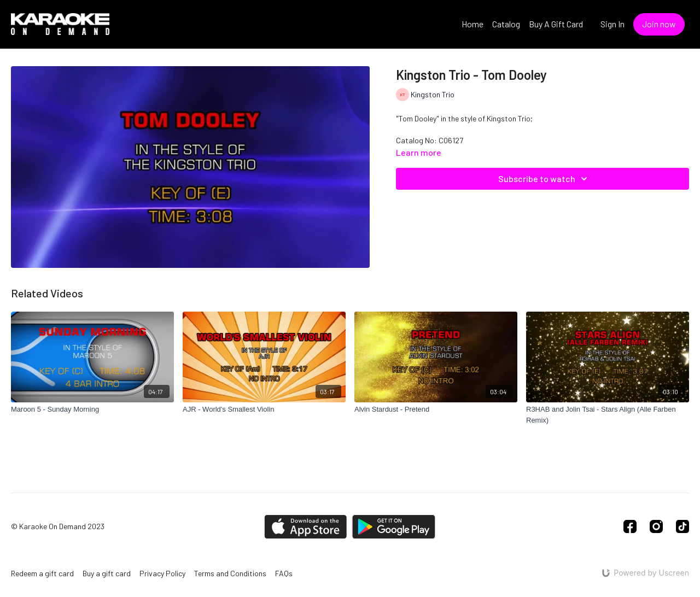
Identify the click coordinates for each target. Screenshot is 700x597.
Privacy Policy (162, 573)
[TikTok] (682, 526)
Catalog (506, 24)
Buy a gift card (107, 573)
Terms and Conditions (230, 573)
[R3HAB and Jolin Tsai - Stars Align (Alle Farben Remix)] (608, 415)
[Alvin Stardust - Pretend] (436, 409)
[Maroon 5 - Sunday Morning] (92, 409)
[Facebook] (630, 526)
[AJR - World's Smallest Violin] (264, 409)
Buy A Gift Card (556, 24)
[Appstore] (305, 527)
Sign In (612, 24)
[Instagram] (656, 526)
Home (472, 24)
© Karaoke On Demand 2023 (58, 526)
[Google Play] (394, 527)
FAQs (284, 573)
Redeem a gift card (42, 573)
